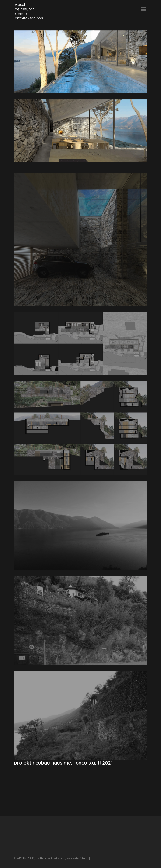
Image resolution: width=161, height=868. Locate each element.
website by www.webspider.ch (71, 858)
